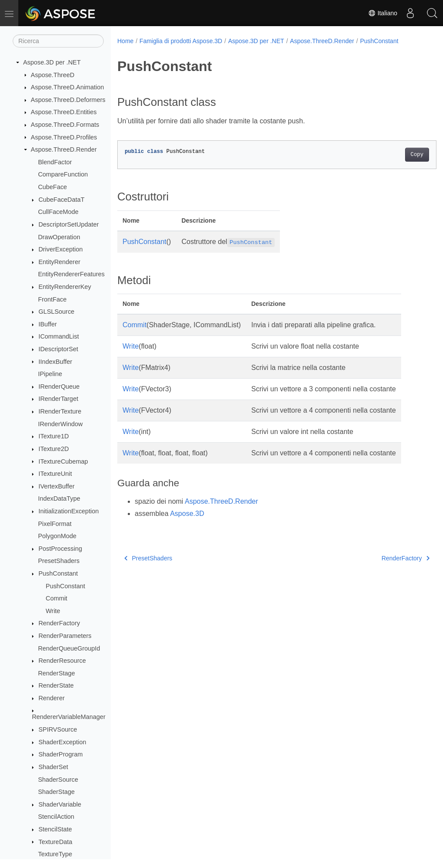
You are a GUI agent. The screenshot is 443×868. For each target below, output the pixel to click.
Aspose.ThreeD (53, 75)
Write (53, 611)
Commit (57, 598)
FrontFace (52, 299)
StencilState (55, 829)
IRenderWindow (60, 424)
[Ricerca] (58, 41)
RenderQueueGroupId (69, 648)
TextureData (55, 842)
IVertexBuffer (56, 486)
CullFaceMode (58, 212)
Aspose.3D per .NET (52, 62)
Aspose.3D (187, 514)
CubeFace (52, 187)
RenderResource (62, 661)
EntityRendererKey (65, 287)
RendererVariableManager (69, 717)
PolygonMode (57, 536)
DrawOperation (59, 237)
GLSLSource (56, 312)
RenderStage (56, 673)
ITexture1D (54, 436)
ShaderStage (56, 792)
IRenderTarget (58, 399)
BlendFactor (55, 162)
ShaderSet (53, 767)
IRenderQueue (59, 387)
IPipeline (50, 374)
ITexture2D (54, 449)
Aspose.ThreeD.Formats (65, 125)
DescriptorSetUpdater (68, 224)
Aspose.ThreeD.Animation (68, 87)
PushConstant (58, 573)
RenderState (56, 685)
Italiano (383, 13)
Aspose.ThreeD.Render (64, 149)
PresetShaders (59, 561)
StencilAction (56, 817)
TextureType (55, 854)
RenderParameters (65, 636)
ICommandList (59, 336)
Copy (394, 155)
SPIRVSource (58, 729)
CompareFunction (63, 174)
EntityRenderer (59, 262)
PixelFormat (55, 524)
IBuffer (48, 324)
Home (125, 41)
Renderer (51, 698)
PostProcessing (60, 549)
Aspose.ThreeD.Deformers (68, 100)
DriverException (61, 249)
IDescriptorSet (58, 349)
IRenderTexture (60, 411)
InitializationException (68, 511)
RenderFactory (59, 623)
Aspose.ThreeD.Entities (64, 112)
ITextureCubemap (63, 461)
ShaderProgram (61, 754)
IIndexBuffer (55, 362)
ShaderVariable (60, 804)
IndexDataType (59, 498)
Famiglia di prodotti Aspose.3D (181, 41)
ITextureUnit (55, 474)
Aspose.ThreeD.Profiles (64, 137)
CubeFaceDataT (61, 200)
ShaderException (62, 742)
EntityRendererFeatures (71, 274)
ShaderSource (58, 780)
